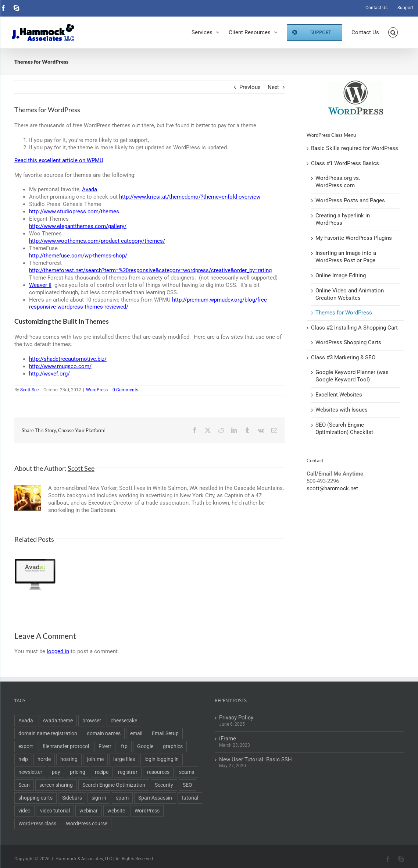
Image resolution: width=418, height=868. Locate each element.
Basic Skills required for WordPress (355, 148)
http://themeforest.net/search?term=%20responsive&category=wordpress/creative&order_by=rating (150, 270)
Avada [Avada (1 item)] (26, 721)
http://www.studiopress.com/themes (74, 211)
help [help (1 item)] (23, 759)
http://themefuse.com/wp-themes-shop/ (78, 256)
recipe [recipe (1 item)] (102, 772)
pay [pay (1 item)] (56, 772)
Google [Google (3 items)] (145, 746)
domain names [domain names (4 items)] (104, 733)
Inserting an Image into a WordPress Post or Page (346, 257)
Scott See (29, 390)
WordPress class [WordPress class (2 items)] (37, 823)
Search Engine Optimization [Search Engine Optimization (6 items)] (114, 785)
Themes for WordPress (344, 313)
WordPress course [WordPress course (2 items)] (87, 823)
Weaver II (40, 285)
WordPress (97, 390)
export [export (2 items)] (26, 746)
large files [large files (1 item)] (124, 759)
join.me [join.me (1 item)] (95, 759)
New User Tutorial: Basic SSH (256, 759)
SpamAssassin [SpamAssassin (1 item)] (155, 798)
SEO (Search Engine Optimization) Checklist (344, 428)
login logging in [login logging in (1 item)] (162, 759)
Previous (250, 87)
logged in (58, 651)
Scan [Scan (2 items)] (24, 785)
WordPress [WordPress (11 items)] (147, 811)
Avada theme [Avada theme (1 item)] (58, 721)
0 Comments (125, 390)
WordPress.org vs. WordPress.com (338, 182)
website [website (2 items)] (116, 811)
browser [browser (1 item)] (92, 721)
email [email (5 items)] (136, 733)
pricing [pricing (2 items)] (78, 772)
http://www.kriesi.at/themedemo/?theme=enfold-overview (190, 197)
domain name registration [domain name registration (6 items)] (48, 733)
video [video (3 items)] (24, 811)
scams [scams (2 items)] (187, 772)
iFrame (228, 739)
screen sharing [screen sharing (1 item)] (56, 785)
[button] (393, 32)
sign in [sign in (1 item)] (99, 798)
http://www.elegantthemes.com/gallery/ (78, 226)
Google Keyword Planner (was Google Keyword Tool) (352, 376)
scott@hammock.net (332, 488)
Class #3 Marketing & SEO (343, 357)
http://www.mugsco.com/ (60, 366)
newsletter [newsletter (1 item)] (30, 772)
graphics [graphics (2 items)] (173, 746)
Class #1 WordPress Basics (345, 163)
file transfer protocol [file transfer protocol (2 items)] (66, 746)
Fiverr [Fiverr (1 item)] (105, 746)
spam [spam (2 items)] (122, 798)
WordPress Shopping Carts (348, 342)
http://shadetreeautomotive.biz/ (68, 359)
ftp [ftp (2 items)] (124, 746)
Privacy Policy (236, 718)
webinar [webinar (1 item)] (89, 811)
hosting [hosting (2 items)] (69, 759)
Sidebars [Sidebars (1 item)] (72, 798)
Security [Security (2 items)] (164, 785)
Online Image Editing (341, 275)
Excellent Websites (339, 395)
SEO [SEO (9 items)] (187, 785)
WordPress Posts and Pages (350, 200)
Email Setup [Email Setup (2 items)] (165, 733)
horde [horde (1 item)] (44, 759)
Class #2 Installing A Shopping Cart (354, 328)
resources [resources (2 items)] (158, 772)
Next (273, 87)
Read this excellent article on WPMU (59, 160)
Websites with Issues (342, 410)
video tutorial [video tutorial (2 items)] (55, 811)
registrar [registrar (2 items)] (128, 772)
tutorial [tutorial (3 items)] (190, 798)
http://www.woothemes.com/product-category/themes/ (97, 241)
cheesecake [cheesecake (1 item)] (124, 721)
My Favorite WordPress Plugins (354, 238)
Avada (90, 189)
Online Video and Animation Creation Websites (350, 294)
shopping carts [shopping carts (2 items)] (35, 798)
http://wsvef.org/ (49, 374)
